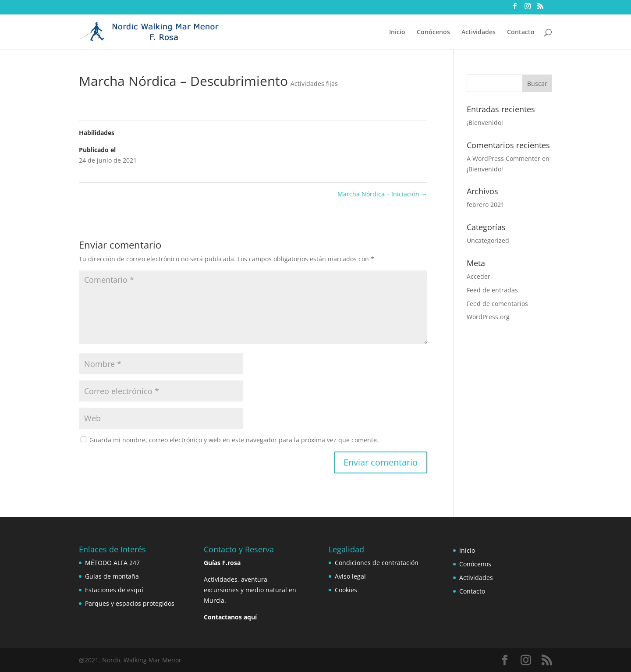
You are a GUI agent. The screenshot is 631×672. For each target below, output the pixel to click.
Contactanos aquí (230, 617)
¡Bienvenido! (485, 123)
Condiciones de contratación (377, 563)
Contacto (521, 32)
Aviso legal (350, 576)
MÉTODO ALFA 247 (112, 563)
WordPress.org (488, 317)
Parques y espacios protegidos (130, 603)
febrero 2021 (486, 204)
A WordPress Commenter (503, 158)
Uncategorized (488, 240)
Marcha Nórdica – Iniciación (382, 194)
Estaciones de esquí (114, 590)
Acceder (479, 276)
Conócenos (433, 32)
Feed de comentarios (497, 304)
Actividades (479, 32)
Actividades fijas (314, 84)
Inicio (397, 32)
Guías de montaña (112, 576)
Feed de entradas (492, 290)
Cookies (346, 590)
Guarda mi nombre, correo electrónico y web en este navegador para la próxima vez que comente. (234, 440)
